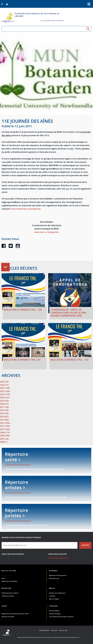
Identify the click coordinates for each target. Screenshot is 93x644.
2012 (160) (5, 423)
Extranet (54, 630)
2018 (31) (4, 404)
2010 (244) (5, 429)
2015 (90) (4, 413)
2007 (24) (4, 439)
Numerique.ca (75, 637)
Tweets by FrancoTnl (58, 558)
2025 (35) (4, 382)
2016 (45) (4, 410)
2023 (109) (5, 388)
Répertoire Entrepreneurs (58, 575)
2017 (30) (4, 407)
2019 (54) (4, 401)
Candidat (52, 596)
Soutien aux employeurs (57, 593)
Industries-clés (54, 578)
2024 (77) (4, 385)
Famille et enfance (8, 596)
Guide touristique (55, 614)
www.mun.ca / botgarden (47, 232)
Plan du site (63, 630)
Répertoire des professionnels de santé (15, 614)
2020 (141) (5, 398)
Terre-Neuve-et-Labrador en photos (61, 617)
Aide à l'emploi (54, 599)
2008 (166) (5, 436)
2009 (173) (5, 432)
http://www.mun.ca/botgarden (26, 209)
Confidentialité (44, 630)
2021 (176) (5, 394)
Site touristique (54, 611)
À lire (3, 578)
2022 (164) (5, 391)
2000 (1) (4, 442)
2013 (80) (4, 420)
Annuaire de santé (8, 617)
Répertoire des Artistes (9, 581)
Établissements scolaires (10, 593)
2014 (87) (4, 417)
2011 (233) (5, 426)
